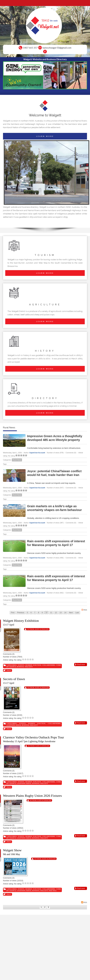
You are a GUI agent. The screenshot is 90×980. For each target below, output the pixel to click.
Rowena (20, 667)
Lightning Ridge (14, 725)
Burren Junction (33, 665)
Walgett (29, 667)
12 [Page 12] (56, 613)
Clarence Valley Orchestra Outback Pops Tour (33, 737)
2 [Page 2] (45, 907)
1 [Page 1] (41, 907)
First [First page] (13, 613)
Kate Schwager (42, 629)
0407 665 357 (30, 48)
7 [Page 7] (35, 613)
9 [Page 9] (42, 613)
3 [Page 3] (48, 907)
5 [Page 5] (27, 613)
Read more (81, 664)
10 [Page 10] (46, 613)
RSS (84, 610)
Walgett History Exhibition (21, 621)
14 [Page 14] (65, 613)
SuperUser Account (37, 453)
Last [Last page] (77, 613)
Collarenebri (49, 665)
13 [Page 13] (61, 613)
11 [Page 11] (51, 613)
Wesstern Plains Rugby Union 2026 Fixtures (32, 796)
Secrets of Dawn (14, 679)
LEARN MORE (45, 136)
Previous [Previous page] (21, 613)
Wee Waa (53, 891)
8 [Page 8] (38, 613)
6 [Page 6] (31, 613)
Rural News (17, 460)
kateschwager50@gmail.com (57, 48)
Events (21, 665)
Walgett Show (12, 850)
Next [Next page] (71, 613)
